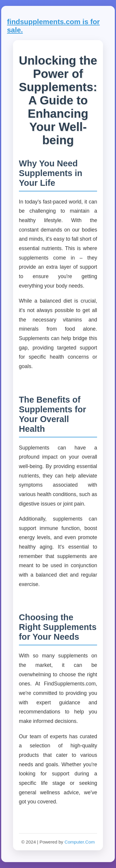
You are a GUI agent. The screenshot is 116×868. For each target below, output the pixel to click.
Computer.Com (80, 842)
